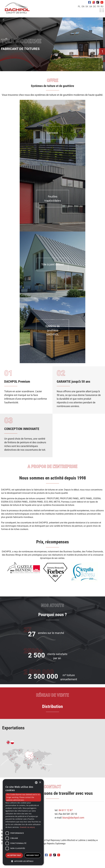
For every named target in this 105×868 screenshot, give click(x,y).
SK (87, 7)
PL (79, 7)
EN (83, 7)
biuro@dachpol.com (73, 818)
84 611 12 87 (66, 810)
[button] (23, 861)
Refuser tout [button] (33, 855)
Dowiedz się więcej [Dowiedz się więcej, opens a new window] (27, 827)
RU (102, 7)
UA (91, 7)
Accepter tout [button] (14, 855)
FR (98, 7)
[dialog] (23, 822)
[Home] (16, 8)
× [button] (40, 782)
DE (94, 7)
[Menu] (102, 11)
